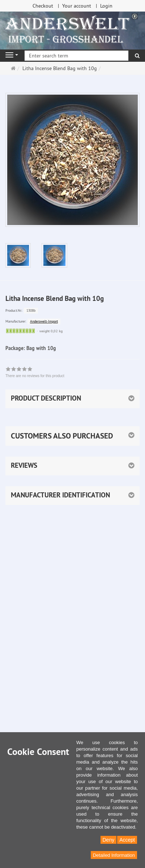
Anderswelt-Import (44, 321)
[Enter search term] (76, 56)
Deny (109, 840)
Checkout (43, 6)
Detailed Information (114, 855)
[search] (137, 56)
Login (106, 6)
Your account (77, 6)
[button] (72, 436)
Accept (127, 840)
